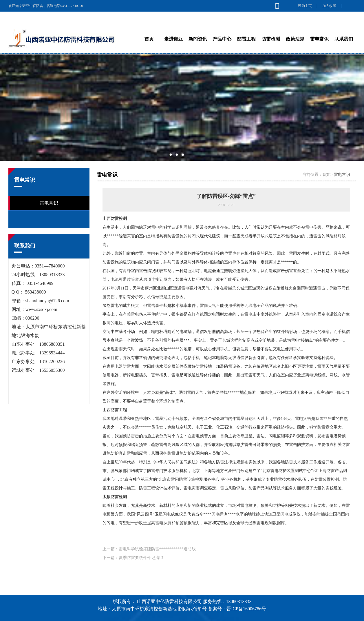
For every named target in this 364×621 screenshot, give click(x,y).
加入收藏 (329, 6)
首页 (326, 175)
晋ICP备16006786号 (246, 609)
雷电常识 (49, 203)
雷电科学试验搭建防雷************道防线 (157, 549)
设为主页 (305, 6)
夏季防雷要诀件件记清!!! (141, 558)
